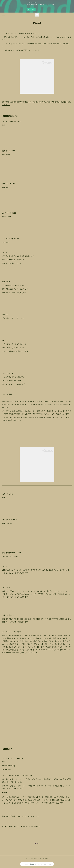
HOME (37, 844)
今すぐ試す (31, 10)
